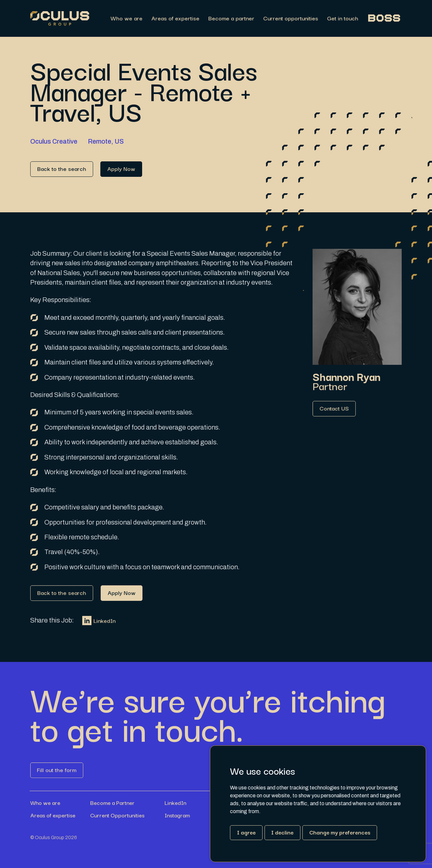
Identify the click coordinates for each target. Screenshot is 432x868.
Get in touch (343, 19)
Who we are (127, 19)
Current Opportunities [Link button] (117, 815)
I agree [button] (246, 832)
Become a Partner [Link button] (112, 803)
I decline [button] (282, 832)
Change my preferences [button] (340, 832)
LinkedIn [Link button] (99, 627)
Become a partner (231, 19)
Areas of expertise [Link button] (53, 815)
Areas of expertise (175, 19)
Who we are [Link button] (45, 803)
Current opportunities (291, 19)
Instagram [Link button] (177, 815)
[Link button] (62, 169)
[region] (245, 19)
